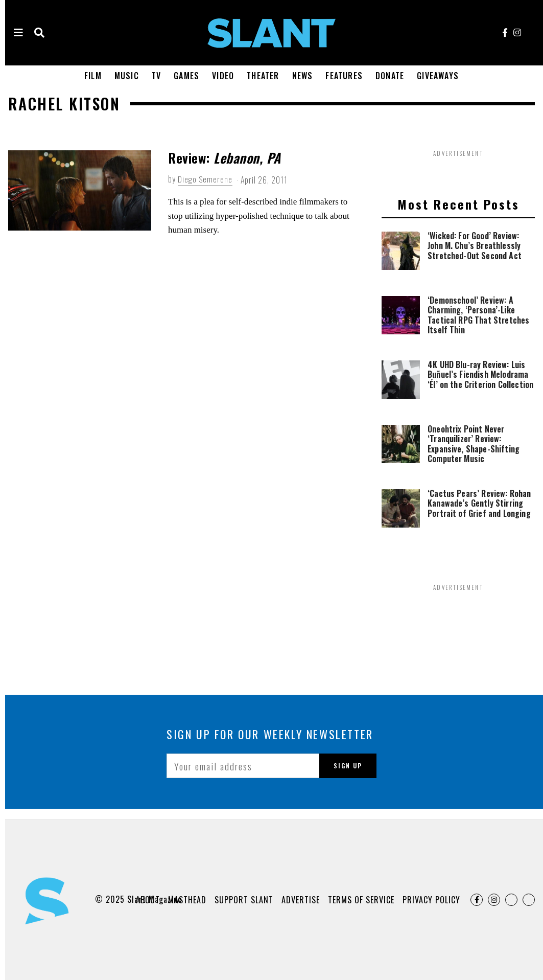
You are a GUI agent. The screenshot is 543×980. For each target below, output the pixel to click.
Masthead (187, 900)
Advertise (301, 900)
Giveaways (438, 76)
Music (127, 76)
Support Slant (244, 900)
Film (93, 76)
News (303, 76)
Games (186, 76)
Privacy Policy (431, 900)
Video (223, 76)
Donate (390, 76)
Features (344, 76)
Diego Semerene (205, 179)
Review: (225, 158)
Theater (263, 76)
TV (156, 76)
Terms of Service (361, 900)
